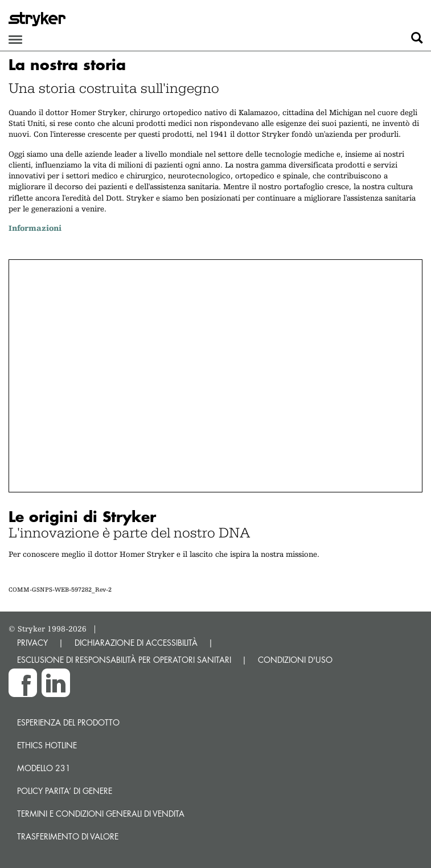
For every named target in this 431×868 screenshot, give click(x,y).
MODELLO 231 (44, 768)
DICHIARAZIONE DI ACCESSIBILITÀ (136, 643)
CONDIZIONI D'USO (295, 660)
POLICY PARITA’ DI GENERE (65, 791)
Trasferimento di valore (68, 836)
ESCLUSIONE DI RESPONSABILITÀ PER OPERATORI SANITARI (124, 660)
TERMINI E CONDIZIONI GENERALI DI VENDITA (101, 814)
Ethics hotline (47, 745)
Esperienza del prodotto (68, 722)
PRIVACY (32, 643)
